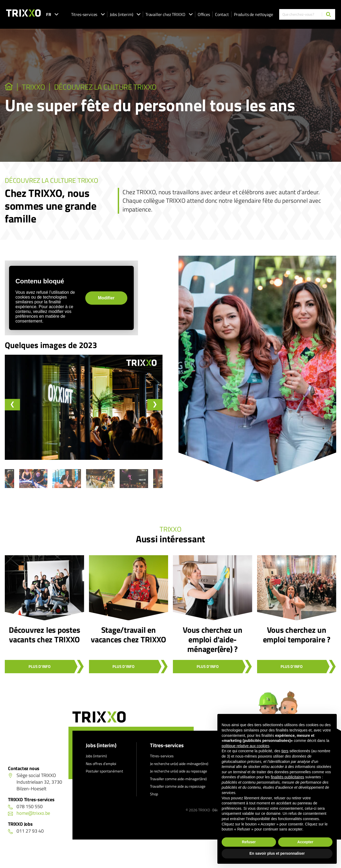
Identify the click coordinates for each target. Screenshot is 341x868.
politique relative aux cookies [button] (245, 746)
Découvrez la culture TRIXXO (117, 87)
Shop (154, 798)
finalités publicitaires (287, 777)
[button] (28, 485)
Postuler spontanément (104, 776)
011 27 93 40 (26, 835)
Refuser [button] (249, 842)
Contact (222, 14)
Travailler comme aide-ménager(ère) (178, 783)
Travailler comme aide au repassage (178, 791)
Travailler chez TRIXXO (169, 14)
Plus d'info (40, 671)
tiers (285, 751)
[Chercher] (328, 14)
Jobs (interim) (125, 14)
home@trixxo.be (29, 818)
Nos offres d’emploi (101, 768)
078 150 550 (25, 811)
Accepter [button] (305, 842)
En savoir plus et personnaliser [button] (277, 853)
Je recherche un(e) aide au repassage (178, 776)
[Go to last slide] (13, 405)
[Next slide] (155, 405)
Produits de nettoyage (253, 14)
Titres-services (88, 14)
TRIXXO (37, 87)
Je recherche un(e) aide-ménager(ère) (179, 768)
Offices (204, 14)
